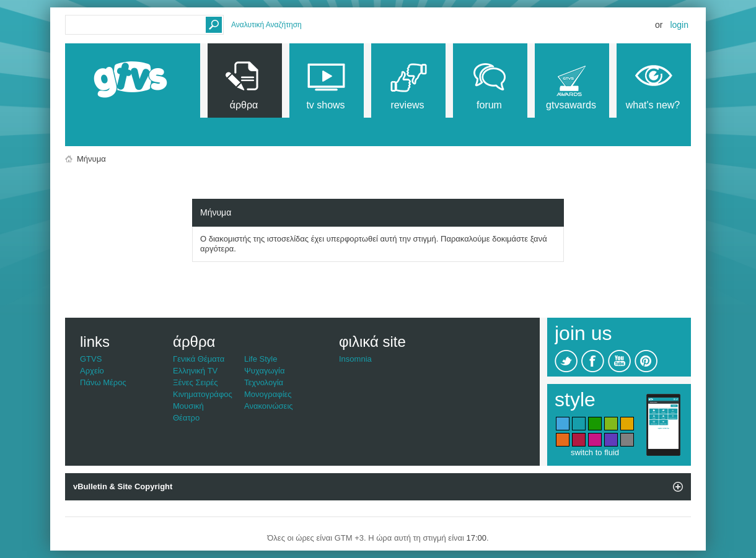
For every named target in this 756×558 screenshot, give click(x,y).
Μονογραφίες (268, 394)
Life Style (261, 359)
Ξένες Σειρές (196, 382)
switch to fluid (595, 452)
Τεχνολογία (264, 382)
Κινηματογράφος (203, 394)
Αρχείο (92, 371)
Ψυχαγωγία (265, 371)
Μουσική (188, 406)
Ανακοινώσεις (269, 406)
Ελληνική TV (195, 371)
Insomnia (355, 359)
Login (679, 25)
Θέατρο (186, 418)
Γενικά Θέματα (199, 359)
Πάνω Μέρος (103, 382)
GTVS (91, 359)
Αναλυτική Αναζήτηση (266, 25)
